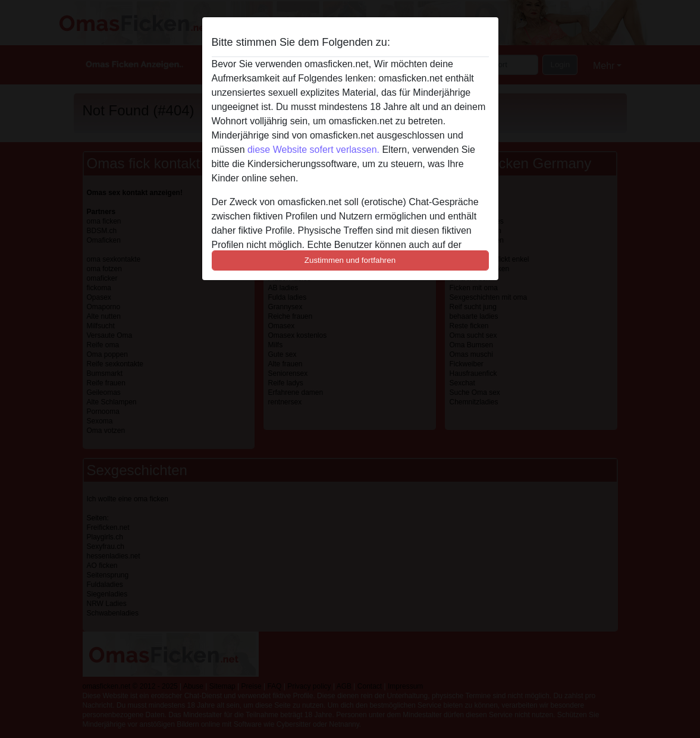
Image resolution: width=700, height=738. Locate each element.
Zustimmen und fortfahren (350, 260)
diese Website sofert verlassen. (313, 150)
